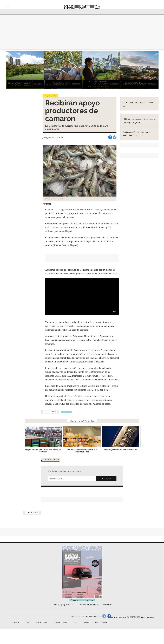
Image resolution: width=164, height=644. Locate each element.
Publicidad (108, 605)
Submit (106, 479)
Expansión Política (60, 622)
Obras (87, 622)
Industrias (50, 96)
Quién (28, 622)
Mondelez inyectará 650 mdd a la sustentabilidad (82, 451)
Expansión (15, 622)
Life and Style (42, 622)
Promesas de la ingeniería (82, 600)
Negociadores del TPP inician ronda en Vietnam (43, 451)
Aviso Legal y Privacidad (64, 605)
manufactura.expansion (109, 616)
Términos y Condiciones (89, 605)
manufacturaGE (104, 616)
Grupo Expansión (102, 622)
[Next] (140, 436)
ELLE (76, 622)
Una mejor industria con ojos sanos (121, 450)
